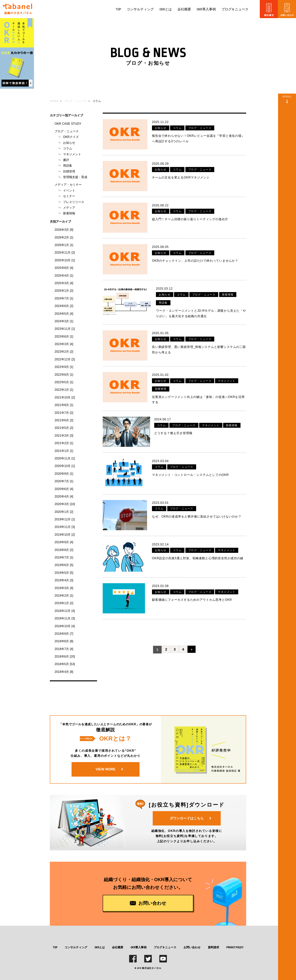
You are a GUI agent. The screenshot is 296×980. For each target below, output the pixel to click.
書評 (66, 160)
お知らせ (69, 143)
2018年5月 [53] (65, 664)
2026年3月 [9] (64, 230)
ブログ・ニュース (67, 131)
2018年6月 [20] (65, 657)
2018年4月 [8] (64, 672)
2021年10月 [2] (65, 397)
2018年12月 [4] (65, 611)
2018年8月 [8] (64, 641)
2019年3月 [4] (64, 588)
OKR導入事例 (206, 9)
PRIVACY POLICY (235, 947)
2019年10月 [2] (65, 535)
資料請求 (214, 947)
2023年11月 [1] (65, 329)
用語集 (68, 166)
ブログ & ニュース (235, 9)
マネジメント (72, 154)
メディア (69, 208)
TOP (118, 9)
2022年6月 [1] (64, 375)
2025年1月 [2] (64, 291)
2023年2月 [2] (64, 352)
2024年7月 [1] (64, 298)
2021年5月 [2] (64, 428)
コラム (68, 148)
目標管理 (69, 171)
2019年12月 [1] (65, 519)
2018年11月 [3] (65, 618)
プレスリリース (74, 202)
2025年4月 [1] (64, 276)
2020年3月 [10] (65, 504)
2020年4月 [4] (64, 497)
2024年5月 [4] (64, 314)
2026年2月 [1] (64, 237)
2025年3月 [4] (64, 283)
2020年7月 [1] (64, 481)
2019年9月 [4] (64, 542)
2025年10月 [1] (65, 260)
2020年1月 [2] (64, 512)
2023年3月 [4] (64, 344)
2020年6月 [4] (64, 489)
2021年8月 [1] (64, 405)
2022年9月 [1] (64, 367)
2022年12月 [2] (65, 359)
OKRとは (166, 9)
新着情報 (69, 213)
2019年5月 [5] (64, 573)
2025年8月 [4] (64, 268)
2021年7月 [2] (64, 413)
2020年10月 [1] (65, 466)
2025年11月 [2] (65, 253)
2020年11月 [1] (65, 458)
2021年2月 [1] (64, 443)
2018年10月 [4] (65, 626)
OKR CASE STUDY (68, 124)
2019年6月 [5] (64, 565)
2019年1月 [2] (64, 603)
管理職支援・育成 (75, 177)
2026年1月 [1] (64, 245)
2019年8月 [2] (64, 550)
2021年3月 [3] (64, 436)
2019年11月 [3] (65, 527)
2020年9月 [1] (64, 474)
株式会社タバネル (152, 968)
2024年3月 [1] (64, 321)
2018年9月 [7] (64, 634)
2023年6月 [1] (64, 337)
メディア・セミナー (68, 185)
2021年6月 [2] (64, 420)
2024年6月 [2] (64, 306)
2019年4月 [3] (64, 580)
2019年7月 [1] (64, 557)
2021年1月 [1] (64, 451)
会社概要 (184, 9)
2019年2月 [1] (64, 596)
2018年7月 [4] (64, 649)
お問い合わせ (192, 947)
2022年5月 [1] (64, 382)
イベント (69, 190)
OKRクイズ (71, 137)
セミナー (69, 196)
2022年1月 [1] (64, 390)
